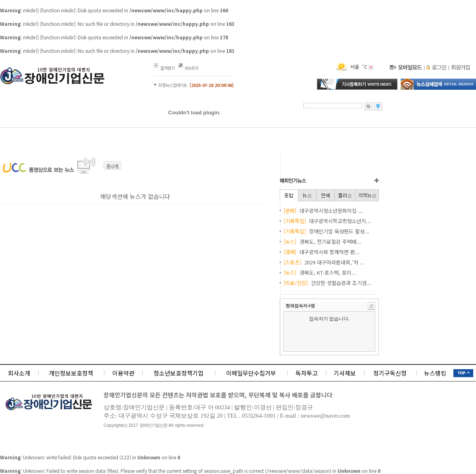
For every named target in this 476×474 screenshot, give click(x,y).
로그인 (439, 67)
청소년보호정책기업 (178, 373)
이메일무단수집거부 (251, 373)
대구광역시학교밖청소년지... (327, 221)
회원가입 (461, 67)
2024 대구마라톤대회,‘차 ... (324, 262)
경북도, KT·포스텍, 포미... (320, 273)
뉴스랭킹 (435, 373)
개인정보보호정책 (71, 373)
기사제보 (345, 373)
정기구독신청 (390, 373)
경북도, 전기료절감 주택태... (322, 242)
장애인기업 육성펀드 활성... (326, 231)
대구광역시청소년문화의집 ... (323, 211)
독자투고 (307, 373)
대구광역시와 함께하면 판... (322, 252)
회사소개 (19, 373)
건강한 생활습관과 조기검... (327, 283)
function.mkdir (58, 10)
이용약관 (123, 373)
